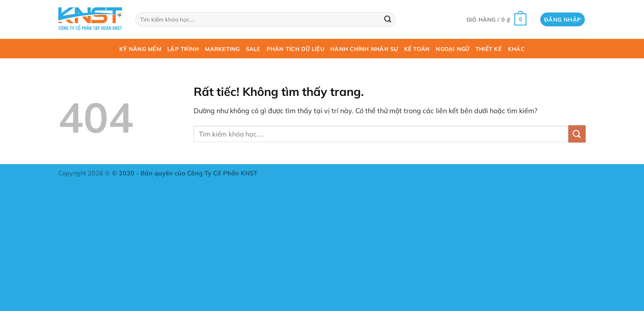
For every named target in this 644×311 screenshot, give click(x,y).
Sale (253, 49)
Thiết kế (489, 49)
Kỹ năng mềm (140, 49)
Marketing (222, 49)
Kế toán (417, 49)
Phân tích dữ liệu (295, 49)
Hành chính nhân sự (364, 49)
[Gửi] (388, 19)
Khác (516, 49)
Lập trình (183, 49)
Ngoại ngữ (452, 49)
